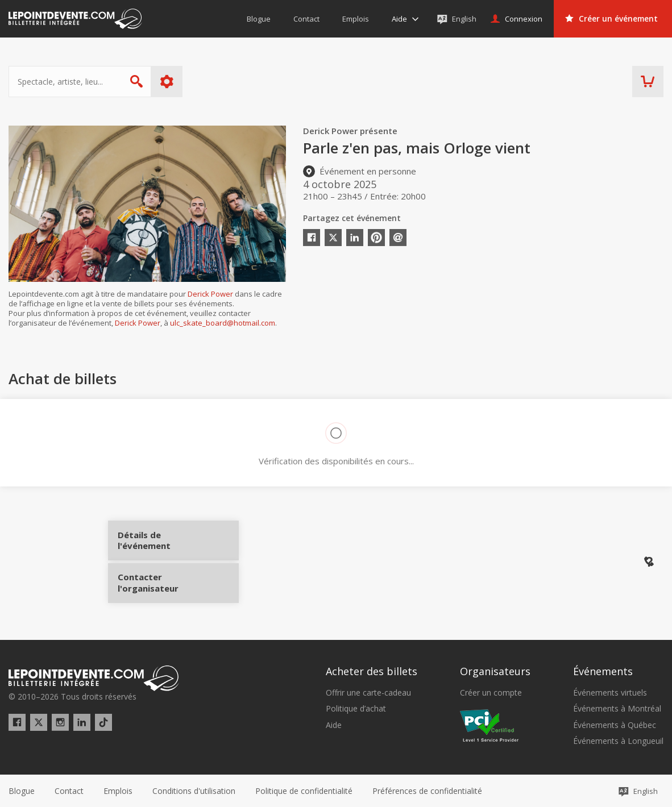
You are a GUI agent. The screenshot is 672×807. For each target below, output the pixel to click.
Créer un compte (491, 692)
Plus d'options (167, 82)
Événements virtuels (610, 692)
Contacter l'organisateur (161, 578)
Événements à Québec (615, 724)
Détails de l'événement (161, 544)
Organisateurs (495, 670)
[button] (427, 791)
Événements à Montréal (617, 708)
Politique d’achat (356, 708)
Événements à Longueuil (618, 741)
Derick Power (210, 294)
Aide (334, 724)
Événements (603, 670)
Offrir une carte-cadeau (368, 692)
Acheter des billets (372, 670)
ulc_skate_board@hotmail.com (223, 323)
